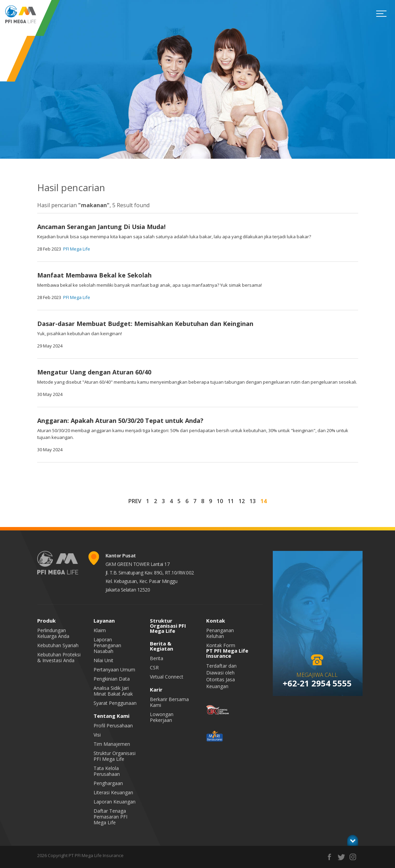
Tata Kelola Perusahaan (107, 771)
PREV (135, 501)
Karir (156, 689)
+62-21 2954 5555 (317, 683)
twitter (341, 857)
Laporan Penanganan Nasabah (107, 645)
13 (253, 501)
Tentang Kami (111, 716)
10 (220, 501)
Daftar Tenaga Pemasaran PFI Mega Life (110, 817)
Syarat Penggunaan (115, 703)
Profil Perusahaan (113, 725)
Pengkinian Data (112, 679)
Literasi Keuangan (113, 792)
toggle (353, 840)
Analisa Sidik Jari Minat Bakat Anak (113, 691)
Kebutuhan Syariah (58, 645)
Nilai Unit (103, 660)
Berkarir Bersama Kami (169, 702)
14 (264, 501)
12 (242, 501)
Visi (97, 735)
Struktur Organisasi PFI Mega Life (115, 756)
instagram (353, 857)
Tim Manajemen (112, 744)
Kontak (216, 621)
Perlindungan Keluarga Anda (53, 633)
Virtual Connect (167, 677)
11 (231, 501)
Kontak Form (221, 645)
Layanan (104, 621)
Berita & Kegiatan (161, 646)
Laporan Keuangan (115, 802)
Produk (46, 621)
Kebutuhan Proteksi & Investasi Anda (59, 657)
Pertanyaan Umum (114, 670)
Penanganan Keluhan (220, 633)
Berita (157, 658)
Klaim (100, 630)
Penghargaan (108, 783)
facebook (330, 857)
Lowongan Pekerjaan (162, 717)
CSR (154, 667)
